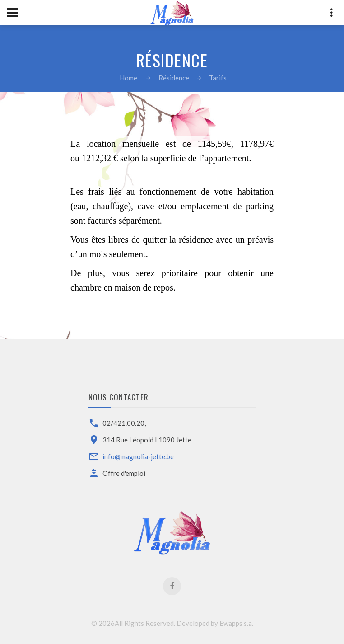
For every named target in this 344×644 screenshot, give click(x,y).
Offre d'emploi (124, 473)
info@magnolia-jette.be (138, 456)
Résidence (174, 78)
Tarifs (218, 78)
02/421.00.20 (123, 423)
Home (128, 78)
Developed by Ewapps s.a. (215, 623)
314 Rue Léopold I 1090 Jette (147, 440)
